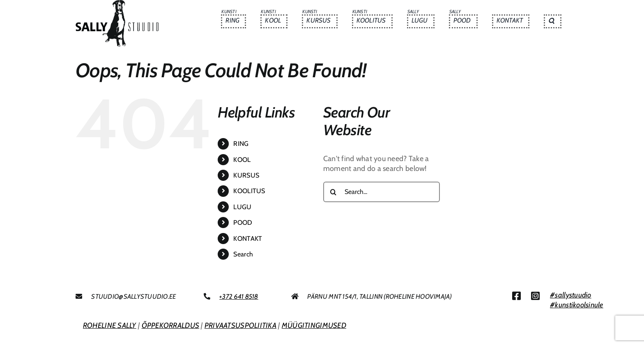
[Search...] (382, 192)
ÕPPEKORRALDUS (171, 325)
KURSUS (246, 175)
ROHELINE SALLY (110, 325)
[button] (552, 21)
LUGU (242, 207)
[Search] (333, 192)
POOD (243, 223)
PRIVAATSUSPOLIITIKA (240, 325)
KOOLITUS (249, 191)
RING (241, 144)
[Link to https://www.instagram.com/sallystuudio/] (535, 296)
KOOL (242, 160)
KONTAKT (248, 239)
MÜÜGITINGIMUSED (314, 325)
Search (243, 254)
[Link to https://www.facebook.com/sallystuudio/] (516, 296)
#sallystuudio (571, 295)
